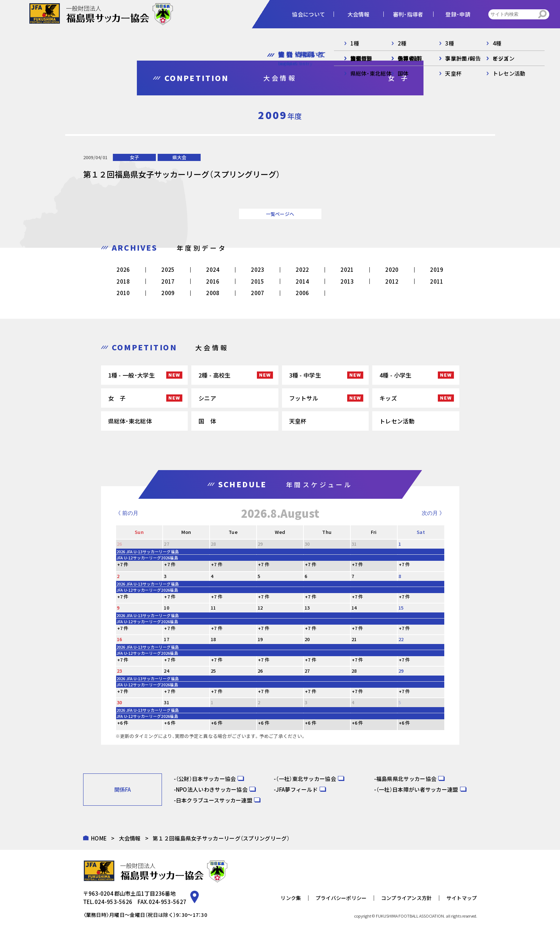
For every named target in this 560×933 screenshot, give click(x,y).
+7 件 (123, 564)
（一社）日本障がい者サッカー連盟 (417, 789)
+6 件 (123, 723)
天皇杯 (298, 421)
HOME (99, 838)
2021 (347, 269)
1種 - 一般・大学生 (131, 375)
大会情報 (130, 838)
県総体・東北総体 (130, 421)
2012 (392, 281)
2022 (302, 269)
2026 (123, 269)
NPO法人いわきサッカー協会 (212, 789)
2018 (123, 281)
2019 (437, 269)
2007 (257, 293)
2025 (168, 269)
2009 (168, 293)
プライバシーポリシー (341, 898)
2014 (302, 281)
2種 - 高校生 (214, 375)
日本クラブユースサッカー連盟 (214, 800)
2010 (123, 293)
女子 (134, 157)
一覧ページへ (280, 214)
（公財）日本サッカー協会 (206, 779)
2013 (347, 281)
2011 (437, 281)
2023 (257, 269)
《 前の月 (127, 513)
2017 (168, 281)
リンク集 (291, 898)
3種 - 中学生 (305, 375)
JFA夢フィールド (297, 789)
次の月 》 (433, 513)
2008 (213, 293)
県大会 (179, 157)
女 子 (117, 398)
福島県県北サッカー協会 (406, 779)
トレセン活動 (397, 421)
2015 (257, 281)
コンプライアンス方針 (407, 898)
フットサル (304, 398)
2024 (213, 269)
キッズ (388, 398)
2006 (302, 293)
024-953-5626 (114, 902)
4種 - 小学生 (395, 375)
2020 (392, 269)
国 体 (207, 421)
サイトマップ (462, 898)
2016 (213, 281)
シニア (207, 398)
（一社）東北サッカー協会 (306, 779)
